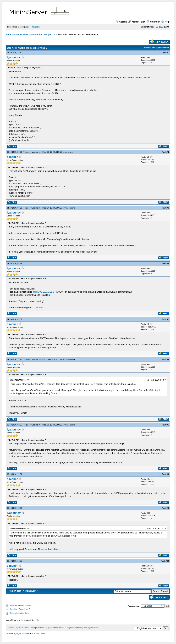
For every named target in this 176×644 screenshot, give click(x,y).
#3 (168, 208)
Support (48, 34)
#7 (168, 425)
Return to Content (57, 628)
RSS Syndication (91, 628)
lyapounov (14, 57)
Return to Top (42, 628)
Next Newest (29, 591)
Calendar (153, 22)
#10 (168, 561)
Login (27, 27)
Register (36, 27)
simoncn (69, 152)
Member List (137, 22)
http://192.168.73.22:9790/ (46, 292)
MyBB (19, 634)
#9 (168, 508)
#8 (168, 474)
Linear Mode (164, 48)
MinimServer (35, 34)
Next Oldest (15, 591)
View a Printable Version (20, 605)
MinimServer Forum (16, 34)
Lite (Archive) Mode (74, 628)
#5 (168, 319)
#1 (168, 53)
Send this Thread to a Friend (22, 609)
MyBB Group (39, 634)
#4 (168, 264)
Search (121, 22)
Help (165, 22)
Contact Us (12, 628)
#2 (168, 152)
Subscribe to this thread (20, 613)
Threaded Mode (150, 48)
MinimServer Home (27, 628)
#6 (168, 359)
